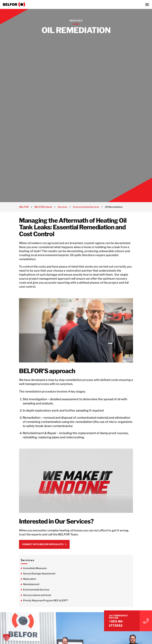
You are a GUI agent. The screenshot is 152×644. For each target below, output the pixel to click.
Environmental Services (36, 591)
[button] (7, 637)
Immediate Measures (35, 569)
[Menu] (147, 4)
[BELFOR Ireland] (76, 4)
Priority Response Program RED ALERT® (46, 602)
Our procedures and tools (37, 596)
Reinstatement (31, 585)
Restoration (30, 580)
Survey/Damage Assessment (39, 575)
